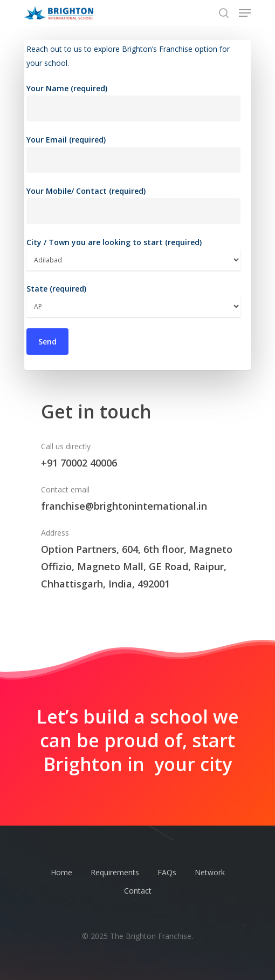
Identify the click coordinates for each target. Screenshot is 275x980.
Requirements (115, 872)
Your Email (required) (133, 154)
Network (210, 872)
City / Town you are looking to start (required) (133, 254)
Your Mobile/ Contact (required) (133, 205)
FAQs (167, 872)
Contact (138, 891)
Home (61, 872)
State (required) (133, 300)
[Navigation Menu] (245, 13)
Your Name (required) (133, 102)
